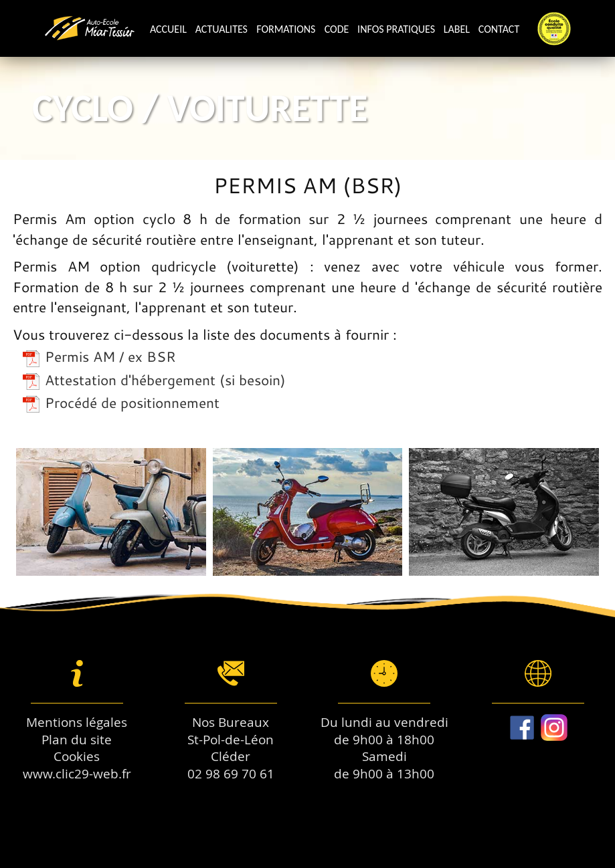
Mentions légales (77, 722)
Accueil (168, 29)
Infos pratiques (396, 29)
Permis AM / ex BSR (99, 356)
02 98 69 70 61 (231, 774)
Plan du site (77, 740)
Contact (499, 29)
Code (337, 29)
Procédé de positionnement (121, 403)
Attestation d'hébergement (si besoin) (154, 380)
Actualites (222, 29)
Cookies (77, 756)
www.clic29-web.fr (77, 774)
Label (457, 29)
